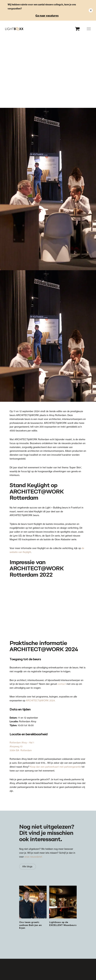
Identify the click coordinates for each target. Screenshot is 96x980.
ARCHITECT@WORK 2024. (41, 701)
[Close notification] (91, 10)
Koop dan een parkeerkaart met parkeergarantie (55, 767)
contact (62, 684)
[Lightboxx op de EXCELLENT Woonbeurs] (63, 908)
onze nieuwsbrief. (33, 857)
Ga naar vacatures (47, 16)
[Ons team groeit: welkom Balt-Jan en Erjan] (33, 908)
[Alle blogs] (27, 867)
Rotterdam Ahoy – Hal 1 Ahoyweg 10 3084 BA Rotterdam (22, 746)
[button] (89, 29)
